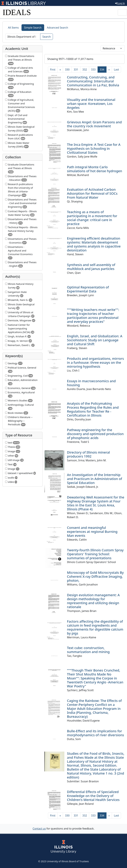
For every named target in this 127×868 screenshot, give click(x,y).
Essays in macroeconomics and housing (91, 383)
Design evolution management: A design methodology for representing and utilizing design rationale (93, 601)
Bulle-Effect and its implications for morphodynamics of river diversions (95, 733)
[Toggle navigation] (122, 12)
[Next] (109, 70)
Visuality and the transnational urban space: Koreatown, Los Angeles (91, 104)
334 (103, 69)
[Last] (116, 70)
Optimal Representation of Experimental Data (88, 289)
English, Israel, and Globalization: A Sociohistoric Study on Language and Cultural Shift (95, 340)
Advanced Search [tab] (57, 28)
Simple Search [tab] (33, 28)
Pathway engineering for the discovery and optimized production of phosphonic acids (95, 434)
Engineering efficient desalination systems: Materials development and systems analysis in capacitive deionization (94, 244)
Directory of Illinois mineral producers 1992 (88, 454)
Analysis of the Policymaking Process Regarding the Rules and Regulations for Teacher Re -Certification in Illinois (93, 409)
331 (76, 70)
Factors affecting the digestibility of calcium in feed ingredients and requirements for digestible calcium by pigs (95, 627)
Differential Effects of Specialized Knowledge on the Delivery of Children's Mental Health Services (93, 796)
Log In (120, 3)
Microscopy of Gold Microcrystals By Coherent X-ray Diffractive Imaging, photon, (95, 576)
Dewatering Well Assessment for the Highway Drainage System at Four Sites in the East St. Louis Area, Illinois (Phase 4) (96, 503)
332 (85, 70)
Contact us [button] (39, 829)
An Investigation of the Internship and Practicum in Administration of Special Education (95, 479)
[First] (53, 70)
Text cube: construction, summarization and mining (88, 650)
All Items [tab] (13, 28)
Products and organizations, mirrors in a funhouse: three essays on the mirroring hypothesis (95, 363)
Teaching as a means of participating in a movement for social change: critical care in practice (92, 218)
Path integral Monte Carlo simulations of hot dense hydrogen (95, 169)
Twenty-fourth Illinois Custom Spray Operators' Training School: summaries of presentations (95, 554)
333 (93, 70)
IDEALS (17, 12)
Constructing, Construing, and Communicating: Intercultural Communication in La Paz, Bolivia (93, 81)
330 (67, 70)
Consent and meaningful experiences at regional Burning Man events (92, 532)
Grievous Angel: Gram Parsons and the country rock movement (94, 124)
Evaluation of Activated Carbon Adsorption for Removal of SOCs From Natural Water (92, 193)
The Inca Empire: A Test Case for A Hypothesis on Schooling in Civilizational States (94, 149)
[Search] (23, 37)
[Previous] (60, 70)
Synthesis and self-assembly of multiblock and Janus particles (91, 267)
